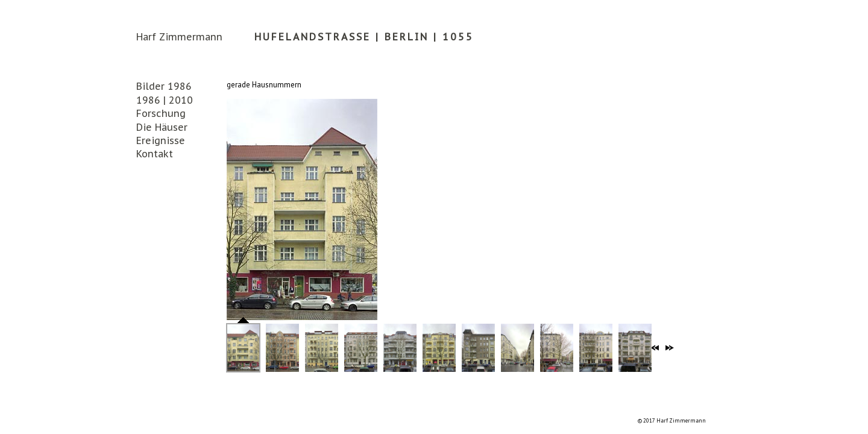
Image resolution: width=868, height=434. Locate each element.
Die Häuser (162, 127)
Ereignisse (161, 140)
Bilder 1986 (164, 86)
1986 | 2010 (165, 100)
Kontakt (155, 154)
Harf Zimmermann (179, 37)
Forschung (161, 113)
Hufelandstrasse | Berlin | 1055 (364, 37)
